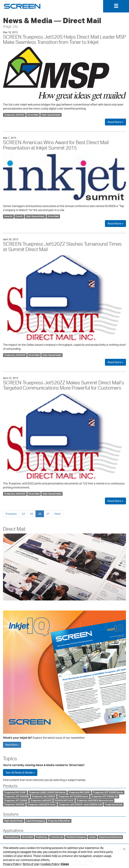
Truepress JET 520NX (16, 800)
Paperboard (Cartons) (110, 837)
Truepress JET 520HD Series (108, 792)
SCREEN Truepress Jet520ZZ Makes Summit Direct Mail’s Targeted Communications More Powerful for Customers (63, 385)
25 (31, 514)
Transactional (11, 837)
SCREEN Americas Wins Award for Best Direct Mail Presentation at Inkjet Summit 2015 (56, 145)
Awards (8, 216)
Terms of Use (31, 864)
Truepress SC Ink (114, 804)
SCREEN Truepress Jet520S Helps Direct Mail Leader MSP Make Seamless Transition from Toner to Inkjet (64, 39)
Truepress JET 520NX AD (105, 796)
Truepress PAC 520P (15, 792)
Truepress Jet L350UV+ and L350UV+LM (80, 804)
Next (58, 514)
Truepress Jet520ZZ (15, 355)
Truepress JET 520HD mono (73, 796)
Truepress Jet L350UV (44, 796)
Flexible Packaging (76, 837)
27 (48, 514)
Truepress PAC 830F (79, 792)
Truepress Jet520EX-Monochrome (95, 800)
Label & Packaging (36, 821)
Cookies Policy (50, 864)
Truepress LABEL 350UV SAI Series (47, 792)
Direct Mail (33, 115)
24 (23, 514)
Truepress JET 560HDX (16, 796)
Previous (11, 514)
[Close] (124, 849)
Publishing (42, 837)
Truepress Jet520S (14, 115)
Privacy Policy (12, 864)
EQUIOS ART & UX (64, 800)
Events (19, 216)
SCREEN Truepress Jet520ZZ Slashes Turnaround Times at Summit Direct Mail (62, 246)
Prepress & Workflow (59, 821)
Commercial (57, 837)
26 (40, 514)
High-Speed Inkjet (51, 115)
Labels (92, 837)
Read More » (115, 122)
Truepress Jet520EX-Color (42, 804)
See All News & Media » (20, 772)
